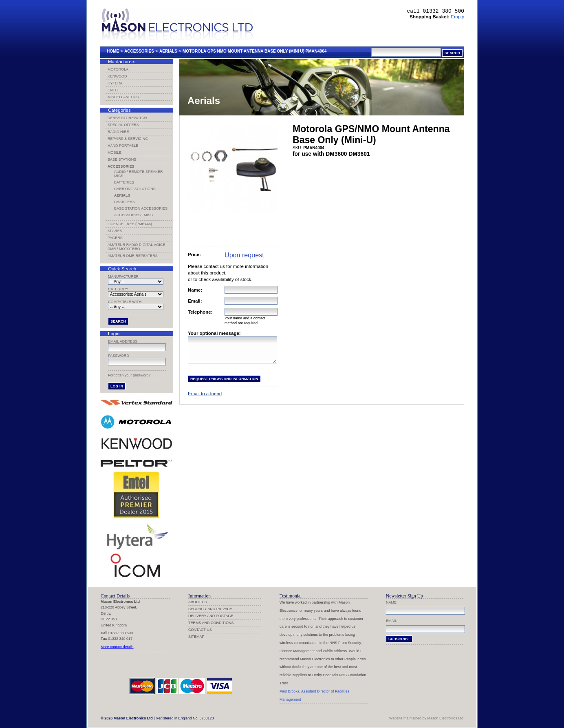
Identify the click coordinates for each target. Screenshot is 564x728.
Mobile (115, 153)
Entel (113, 90)
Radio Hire (118, 132)
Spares (115, 231)
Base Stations (122, 159)
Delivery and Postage (211, 616)
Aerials (168, 51)
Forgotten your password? (129, 375)
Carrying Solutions (135, 189)
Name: (195, 290)
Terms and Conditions (211, 623)
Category (118, 289)
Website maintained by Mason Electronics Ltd (426, 718)
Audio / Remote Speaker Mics (139, 174)
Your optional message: (214, 333)
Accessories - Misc (134, 215)
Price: (194, 254)
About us (198, 602)
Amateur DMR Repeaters (133, 256)
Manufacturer (123, 277)
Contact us (200, 630)
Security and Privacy (210, 609)
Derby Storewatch (127, 118)
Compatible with (125, 302)
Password (119, 356)
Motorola (118, 69)
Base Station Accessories (141, 208)
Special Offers (123, 125)
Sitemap (196, 637)
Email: (195, 301)
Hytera (115, 83)
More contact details (117, 647)
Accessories (139, 51)
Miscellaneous (123, 97)
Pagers (115, 238)
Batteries (124, 182)
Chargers (124, 202)
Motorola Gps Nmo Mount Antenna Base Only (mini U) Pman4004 (254, 51)
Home (113, 51)
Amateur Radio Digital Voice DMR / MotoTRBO (136, 247)
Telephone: (200, 312)
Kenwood (117, 76)
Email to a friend (205, 398)
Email (391, 621)
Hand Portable (123, 146)
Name (391, 602)
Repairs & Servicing (128, 139)
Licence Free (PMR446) (130, 224)
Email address (123, 341)
